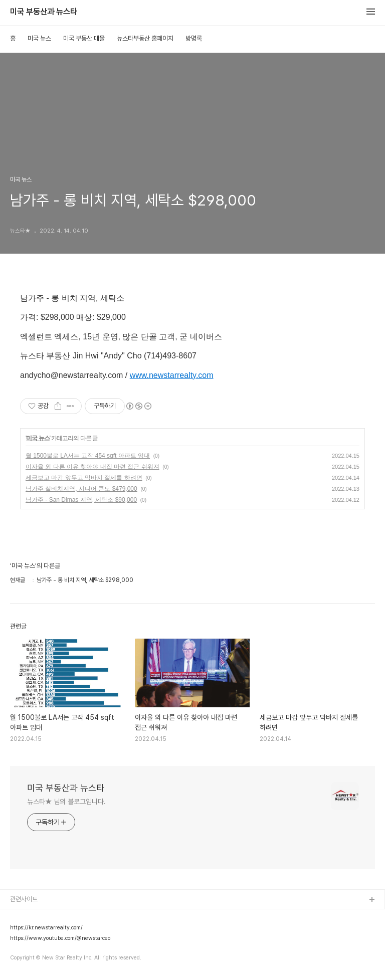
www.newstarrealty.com (172, 375)
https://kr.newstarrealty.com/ (46, 928)
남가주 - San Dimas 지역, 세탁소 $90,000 (81, 500)
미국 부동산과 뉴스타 (44, 12)
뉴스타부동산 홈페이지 (145, 38)
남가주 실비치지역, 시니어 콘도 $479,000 (81, 489)
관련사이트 (24, 899)
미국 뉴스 (39, 38)
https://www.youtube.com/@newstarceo (60, 938)
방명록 (194, 38)
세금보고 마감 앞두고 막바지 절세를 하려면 (84, 478)
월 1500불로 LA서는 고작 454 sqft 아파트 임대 (88, 456)
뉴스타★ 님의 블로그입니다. (66, 802)
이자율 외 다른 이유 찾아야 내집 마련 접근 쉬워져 (92, 467)
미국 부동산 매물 (84, 38)
